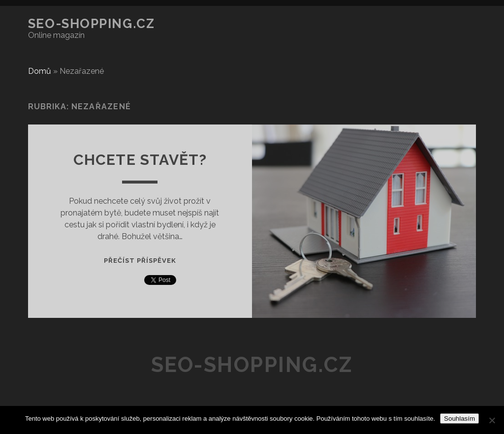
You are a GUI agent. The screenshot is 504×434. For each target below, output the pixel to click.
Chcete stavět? (140, 160)
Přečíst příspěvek (140, 261)
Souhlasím (459, 418)
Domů (40, 71)
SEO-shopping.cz (91, 24)
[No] (492, 420)
